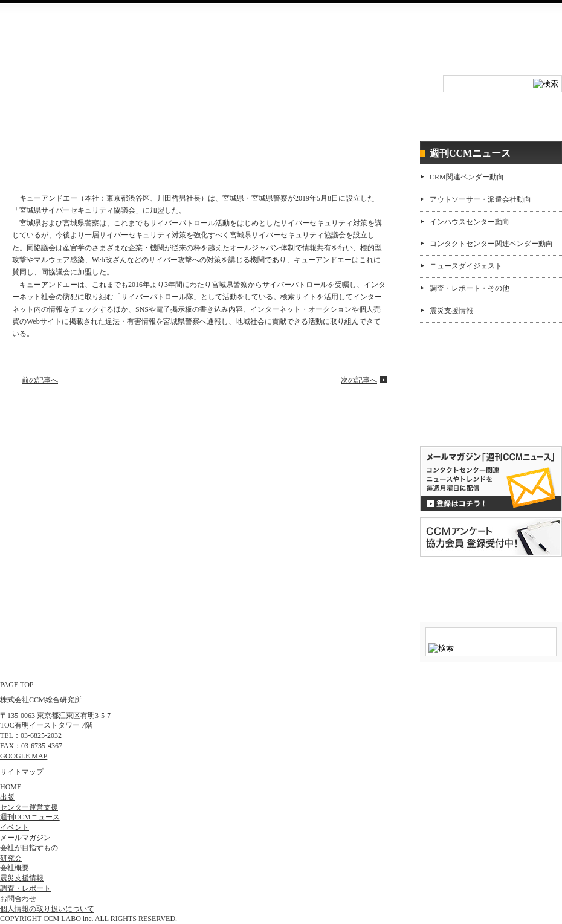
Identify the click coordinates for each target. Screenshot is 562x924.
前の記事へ (40, 380)
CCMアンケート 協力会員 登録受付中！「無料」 (491, 537)
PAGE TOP (17, 685)
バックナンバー (459, 424)
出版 (7, 797)
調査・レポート (328, 117)
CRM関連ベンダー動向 (467, 177)
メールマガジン (25, 838)
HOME (47, 94)
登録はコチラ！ (491, 479)
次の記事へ (359, 380)
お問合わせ (389, 40)
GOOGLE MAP (24, 756)
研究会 (234, 94)
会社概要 (433, 40)
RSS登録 (344, 40)
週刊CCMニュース (515, 117)
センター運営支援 (421, 117)
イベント (140, 94)
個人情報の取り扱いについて (47, 909)
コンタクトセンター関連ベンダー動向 (491, 244)
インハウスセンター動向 (470, 222)
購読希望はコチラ (459, 414)
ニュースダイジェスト (466, 266)
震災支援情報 (451, 311)
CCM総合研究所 (44, 36)
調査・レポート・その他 (470, 288)
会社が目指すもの (29, 848)
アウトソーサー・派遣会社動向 (480, 199)
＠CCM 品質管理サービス (491, 582)
